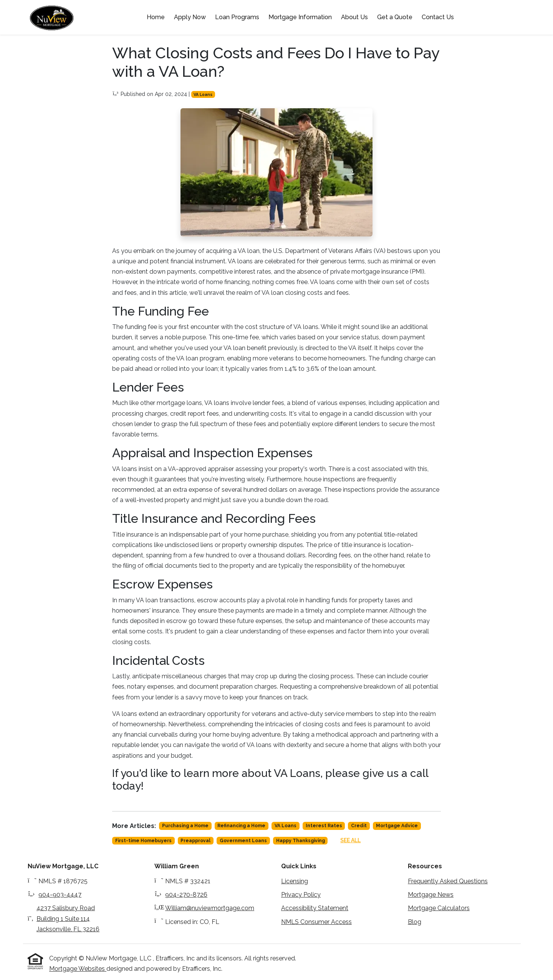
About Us (354, 17)
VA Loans (203, 94)
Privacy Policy (301, 895)
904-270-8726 (186, 895)
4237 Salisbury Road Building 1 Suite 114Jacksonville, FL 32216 (68, 918)
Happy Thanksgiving (301, 841)
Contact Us (438, 17)
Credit (359, 826)
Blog (415, 922)
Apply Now (190, 17)
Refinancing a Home (241, 826)
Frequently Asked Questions (448, 881)
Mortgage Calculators (439, 908)
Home (156, 17)
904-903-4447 (60, 895)
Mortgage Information (300, 17)
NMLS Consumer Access (316, 922)
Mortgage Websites (78, 969)
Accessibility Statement (315, 908)
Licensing (295, 881)
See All (350, 840)
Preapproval (195, 841)
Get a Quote (395, 17)
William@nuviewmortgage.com (210, 908)
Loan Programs (237, 17)
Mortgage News (431, 895)
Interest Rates (324, 826)
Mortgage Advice (397, 826)
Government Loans (243, 841)
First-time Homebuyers (143, 841)
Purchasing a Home (185, 826)
